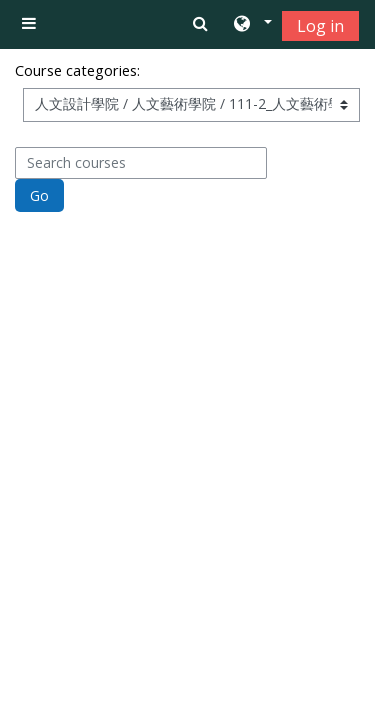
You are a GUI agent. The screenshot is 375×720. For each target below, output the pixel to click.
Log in (320, 26)
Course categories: (77, 70)
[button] (251, 25)
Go (39, 195)
